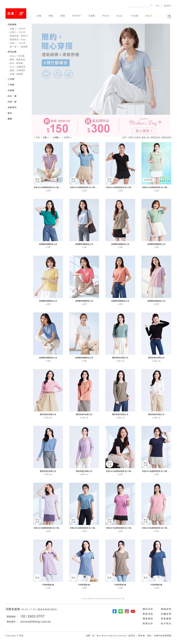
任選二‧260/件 (17, 29)
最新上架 (145, 138)
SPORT (77, 16)
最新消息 (148, 614)
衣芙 (38, 138)
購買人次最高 (135, 138)
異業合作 (148, 623)
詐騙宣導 (166, 614)
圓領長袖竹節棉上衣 (120, 358)
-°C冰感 (134, 16)
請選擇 (67, 138)
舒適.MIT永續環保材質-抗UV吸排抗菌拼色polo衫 (53, 187)
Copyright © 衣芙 (15, 636)
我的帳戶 (168, 6)
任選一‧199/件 (17, 43)
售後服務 (166, 619)
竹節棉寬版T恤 (48, 585)
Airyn (119, 16)
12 (103, 599)
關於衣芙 (148, 609)
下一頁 (122, 599)
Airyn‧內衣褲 (16, 56)
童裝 (63, 16)
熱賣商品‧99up (17, 40)
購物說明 (166, 609)
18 (116, 599)
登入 (158, 6)
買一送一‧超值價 (18, 47)
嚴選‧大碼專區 (16, 70)
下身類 (92, 16)
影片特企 (166, 623)
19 (118, 599)
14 (108, 599)
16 (112, 599)
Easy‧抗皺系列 (17, 67)
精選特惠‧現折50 (18, 36)
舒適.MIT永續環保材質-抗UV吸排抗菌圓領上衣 (125, 471)
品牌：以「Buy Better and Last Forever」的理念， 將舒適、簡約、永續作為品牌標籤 (129, 636)
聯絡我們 (148, 619)
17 (114, 599)
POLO (106, 16)
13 (106, 599)
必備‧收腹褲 (15, 74)
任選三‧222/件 (17, 32)
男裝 (51, 16)
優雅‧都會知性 (16, 60)
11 (101, 599)
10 (99, 599)
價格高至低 (156, 138)
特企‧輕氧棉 (15, 63)
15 (110, 599)
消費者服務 (13, 609)
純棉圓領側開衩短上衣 (48, 244)
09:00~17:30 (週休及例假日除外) (40, 609)
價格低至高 (167, 138)
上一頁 (83, 599)
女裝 (39, 16)
